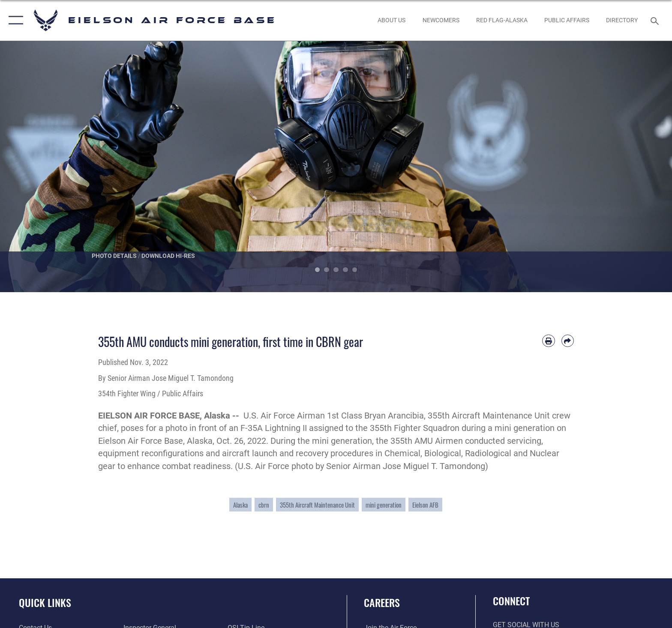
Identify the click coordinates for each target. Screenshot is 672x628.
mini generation (384, 505)
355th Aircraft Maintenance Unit (317, 505)
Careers (382, 603)
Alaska (240, 505)
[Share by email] (568, 341)
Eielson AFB (425, 505)
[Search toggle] (656, 20)
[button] (14, 20)
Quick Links (45, 603)
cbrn (264, 505)
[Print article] (548, 341)
